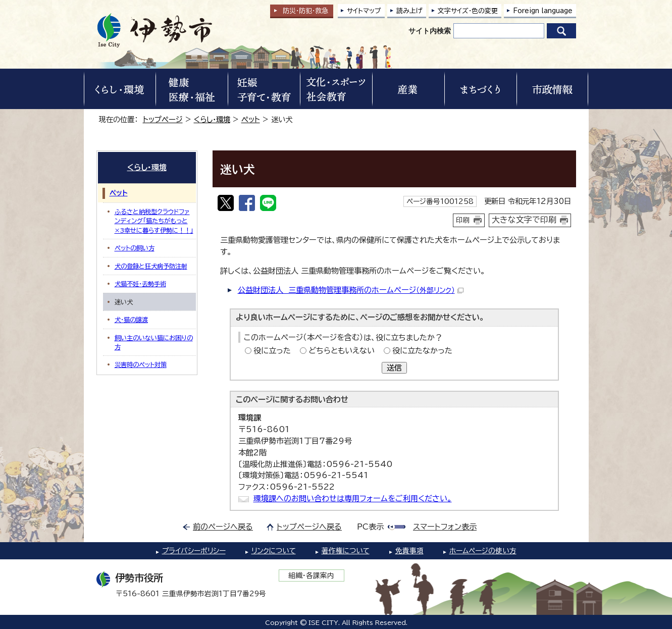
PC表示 (370, 527)
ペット (251, 119)
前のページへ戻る (223, 527)
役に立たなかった (422, 351)
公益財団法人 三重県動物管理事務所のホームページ (351, 290)
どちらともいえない (342, 351)
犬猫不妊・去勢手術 (140, 284)
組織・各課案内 (311, 575)
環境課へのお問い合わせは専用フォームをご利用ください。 (353, 499)
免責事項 (409, 551)
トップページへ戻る (309, 527)
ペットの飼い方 (135, 248)
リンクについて (274, 551)
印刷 (463, 220)
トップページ (163, 119)
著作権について (346, 551)
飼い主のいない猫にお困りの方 (154, 342)
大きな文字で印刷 (524, 220)
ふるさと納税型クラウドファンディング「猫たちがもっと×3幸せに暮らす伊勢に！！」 (154, 221)
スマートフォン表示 (445, 527)
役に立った (272, 351)
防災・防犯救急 (305, 11)
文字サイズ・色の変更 (468, 11)
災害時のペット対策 (141, 364)
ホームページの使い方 (483, 551)
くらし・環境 (212, 119)
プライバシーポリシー (194, 551)
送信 (394, 368)
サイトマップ (364, 11)
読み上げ (409, 11)
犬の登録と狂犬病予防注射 (151, 266)
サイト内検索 (430, 31)
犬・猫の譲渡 (131, 320)
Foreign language (543, 11)
